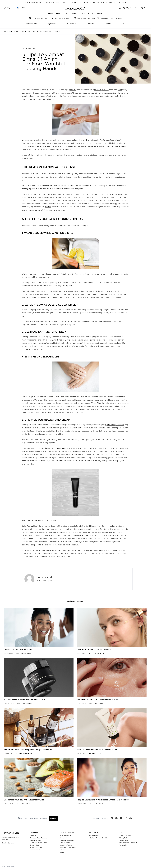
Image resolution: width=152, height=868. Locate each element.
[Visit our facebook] (112, 817)
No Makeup (72, 24)
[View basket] (144, 8)
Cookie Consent (8, 841)
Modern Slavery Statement (128, 841)
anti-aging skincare (115, 423)
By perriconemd (23, 652)
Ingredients (52, 24)
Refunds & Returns (66, 843)
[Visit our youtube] (121, 817)
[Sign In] (9, 8)
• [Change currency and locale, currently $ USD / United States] (21, 8)
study (85, 138)
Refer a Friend (35, 848)
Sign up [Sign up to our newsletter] (53, 817)
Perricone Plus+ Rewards (38, 836)
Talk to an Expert (36, 839)
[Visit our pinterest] (131, 817)
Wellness (90, 24)
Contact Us (63, 836)
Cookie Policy (123, 839)
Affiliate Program (36, 846)
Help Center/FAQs (66, 834)
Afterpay (63, 848)
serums (73, 88)
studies (48, 205)
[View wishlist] (131, 8)
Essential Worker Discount (39, 841)
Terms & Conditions (126, 834)
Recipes (108, 24)
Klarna (62, 851)
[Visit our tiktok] (126, 817)
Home (4, 30)
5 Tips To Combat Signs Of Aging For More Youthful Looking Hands (37, 30)
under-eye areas (101, 88)
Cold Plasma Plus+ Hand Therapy (54, 447)
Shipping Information (67, 839)
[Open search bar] (120, 8)
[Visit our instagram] (116, 817)
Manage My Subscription (68, 846)
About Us (33, 834)
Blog (10, 30)
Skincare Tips (32, 24)
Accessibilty (123, 843)
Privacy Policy (124, 836)
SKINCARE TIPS (29, 47)
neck (120, 88)
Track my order (65, 841)
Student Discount (36, 843)
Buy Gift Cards (94, 834)
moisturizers (99, 438)
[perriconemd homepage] (75, 8)
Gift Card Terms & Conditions (99, 836)
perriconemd (44, 576)
